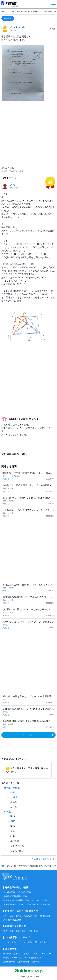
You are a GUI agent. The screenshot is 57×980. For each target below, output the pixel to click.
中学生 (14, 802)
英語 (13, 826)
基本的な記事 (9, 892)
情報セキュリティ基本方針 (15, 958)
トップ (6, 942)
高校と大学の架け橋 (12, 920)
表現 (11, 931)
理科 (13, 831)
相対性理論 (45, 916)
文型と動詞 (21, 931)
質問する (43, 942)
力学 (5, 916)
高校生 (14, 807)
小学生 (4, 168)
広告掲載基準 (35, 958)
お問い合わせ (23, 962)
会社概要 (7, 954)
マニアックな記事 (39, 900)
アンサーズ (11, 11)
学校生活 (15, 841)
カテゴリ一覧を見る (41, 859)
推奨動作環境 (9, 962)
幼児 (13, 792)
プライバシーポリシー (41, 954)
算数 (12, 168)
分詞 (36, 931)
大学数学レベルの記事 (13, 904)
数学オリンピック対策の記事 (16, 900)
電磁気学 (28, 916)
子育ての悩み (17, 846)
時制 (30, 931)
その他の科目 (17, 851)
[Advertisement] (28, 136)
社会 (13, 836)
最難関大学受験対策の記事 (15, 896)
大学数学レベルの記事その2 (38, 904)
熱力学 (19, 916)
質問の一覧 (32, 942)
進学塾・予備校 (8, 171)
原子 (36, 916)
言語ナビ (35, 962)
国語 (13, 816)
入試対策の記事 (24, 892)
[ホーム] (3, 11)
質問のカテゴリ (18, 942)
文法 (5, 931)
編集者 (16, 954)
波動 (11, 916)
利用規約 (25, 954)
